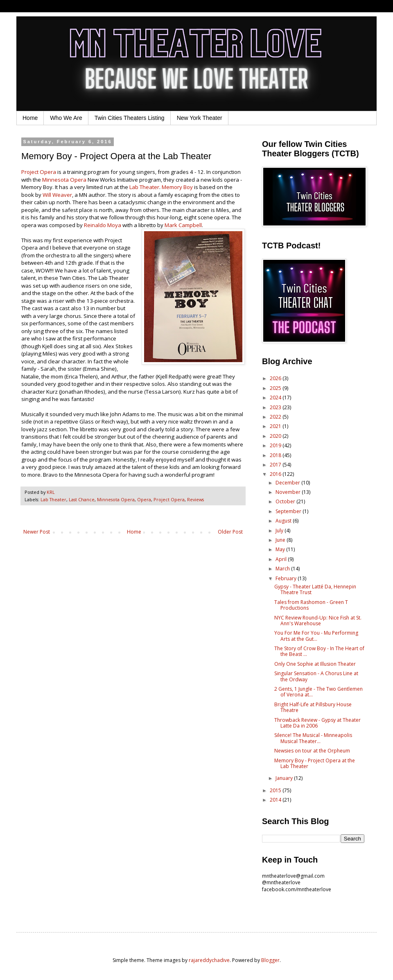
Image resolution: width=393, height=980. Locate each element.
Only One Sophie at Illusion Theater (315, 664)
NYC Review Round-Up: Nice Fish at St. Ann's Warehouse (318, 621)
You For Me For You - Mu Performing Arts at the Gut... (316, 636)
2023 (276, 407)
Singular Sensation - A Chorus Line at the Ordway (316, 676)
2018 (276, 455)
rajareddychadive (209, 960)
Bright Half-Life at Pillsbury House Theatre (313, 707)
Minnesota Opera (64, 180)
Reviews (195, 499)
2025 (276, 388)
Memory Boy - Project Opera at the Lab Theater (315, 763)
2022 (276, 417)
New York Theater (200, 118)
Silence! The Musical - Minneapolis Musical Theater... (313, 738)
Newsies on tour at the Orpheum (312, 751)
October (286, 501)
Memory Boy (177, 187)
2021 (276, 426)
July (280, 531)
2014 (276, 800)
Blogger (270, 960)
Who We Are (66, 118)
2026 (276, 378)
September (289, 511)
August (284, 521)
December (288, 483)
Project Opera (39, 172)
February (287, 578)
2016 (276, 474)
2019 (276, 445)
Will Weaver (57, 195)
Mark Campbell (183, 225)
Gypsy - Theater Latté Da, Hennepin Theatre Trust (315, 589)
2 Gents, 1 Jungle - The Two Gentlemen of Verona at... (318, 692)
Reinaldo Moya (103, 225)
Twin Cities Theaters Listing (130, 118)
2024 (276, 398)
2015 (276, 790)
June (281, 540)
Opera (144, 499)
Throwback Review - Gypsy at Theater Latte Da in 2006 (317, 723)
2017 (276, 465)
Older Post (230, 532)
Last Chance (82, 499)
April (282, 559)
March (283, 569)
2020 (276, 436)
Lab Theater (144, 187)
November (289, 492)
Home (30, 118)
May (281, 549)
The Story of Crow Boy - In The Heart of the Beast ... (319, 651)
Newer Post (37, 532)
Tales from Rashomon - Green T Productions (311, 605)
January (285, 778)
